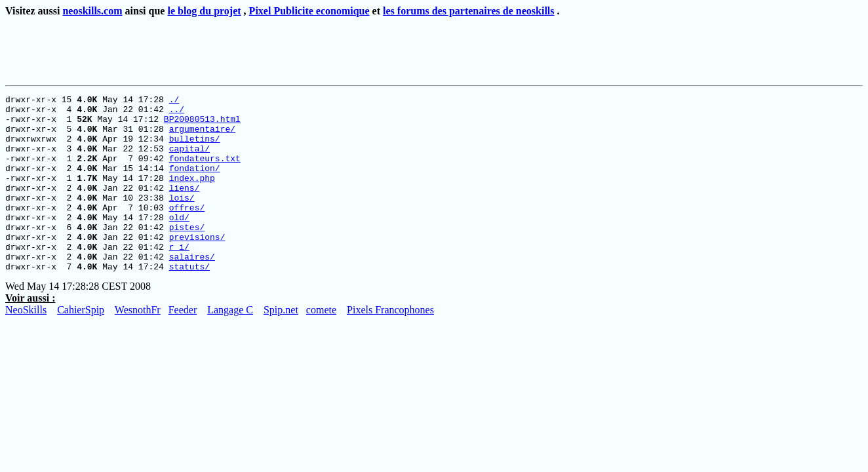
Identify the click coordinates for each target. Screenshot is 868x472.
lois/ (182, 219)
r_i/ (179, 278)
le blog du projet (204, 11)
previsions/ (197, 266)
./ (174, 101)
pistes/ (187, 254)
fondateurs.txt (205, 172)
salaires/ (192, 290)
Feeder (183, 345)
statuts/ (189, 302)
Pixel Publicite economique (309, 11)
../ (177, 113)
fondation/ (195, 184)
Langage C (230, 345)
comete (321, 345)
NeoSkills (26, 345)
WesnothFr (138, 345)
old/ (179, 243)
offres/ (187, 231)
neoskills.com (92, 11)
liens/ (185, 207)
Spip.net (281, 345)
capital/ (189, 160)
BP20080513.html (202, 125)
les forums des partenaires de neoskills (468, 11)
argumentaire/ (202, 136)
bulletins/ (195, 148)
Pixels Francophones (390, 345)
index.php (192, 195)
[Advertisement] (246, 49)
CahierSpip (81, 345)
